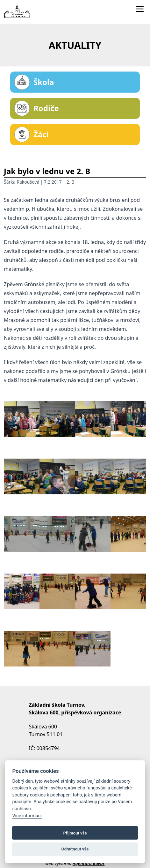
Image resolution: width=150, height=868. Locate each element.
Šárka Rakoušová (21, 182)
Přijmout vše (75, 833)
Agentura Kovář (89, 863)
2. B (71, 182)
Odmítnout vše (75, 849)
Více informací (27, 816)
